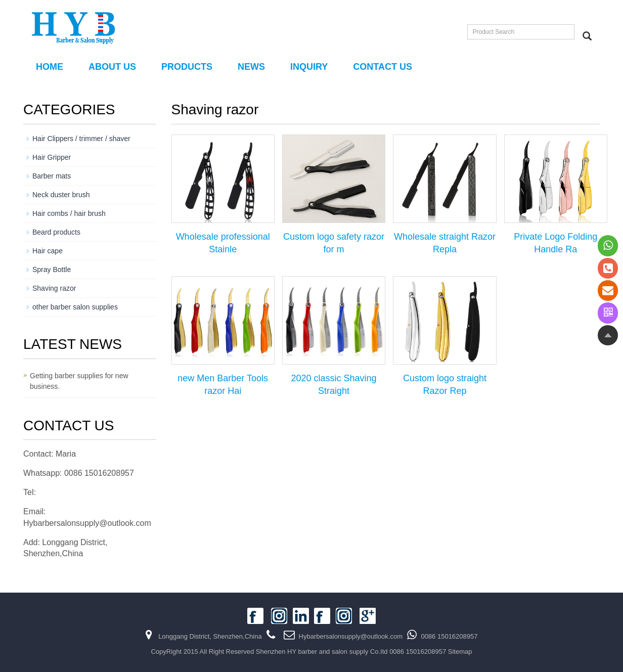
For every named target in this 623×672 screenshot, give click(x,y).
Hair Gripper (52, 157)
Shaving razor (54, 288)
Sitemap (460, 652)
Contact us (383, 67)
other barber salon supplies (75, 307)
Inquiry (309, 67)
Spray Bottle (52, 270)
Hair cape (48, 251)
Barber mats (52, 176)
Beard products (56, 232)
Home (50, 67)
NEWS (251, 67)
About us (112, 67)
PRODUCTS (187, 67)
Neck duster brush (61, 195)
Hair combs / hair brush (69, 213)
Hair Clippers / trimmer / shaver (81, 139)
